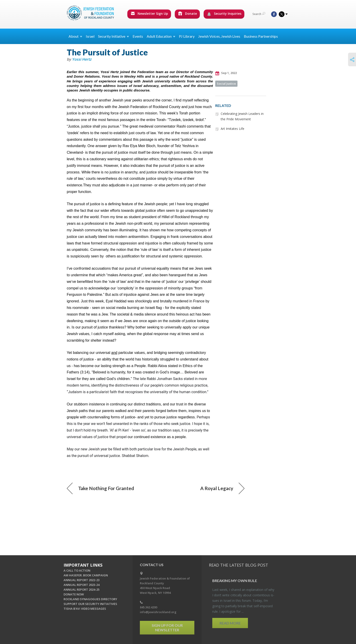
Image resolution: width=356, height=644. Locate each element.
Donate (188, 14)
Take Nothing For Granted (100, 488)
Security (114, 36)
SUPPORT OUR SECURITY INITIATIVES (90, 604)
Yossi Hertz (82, 59)
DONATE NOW (74, 594)
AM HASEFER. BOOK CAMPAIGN (86, 575)
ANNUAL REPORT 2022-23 (82, 580)
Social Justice (226, 84)
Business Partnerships (261, 36)
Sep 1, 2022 (226, 73)
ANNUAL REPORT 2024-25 (82, 590)
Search (259, 14)
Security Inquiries (224, 14)
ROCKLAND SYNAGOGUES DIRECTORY (90, 599)
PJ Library (187, 36)
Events (138, 36)
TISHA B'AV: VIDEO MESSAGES (85, 609)
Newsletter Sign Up (149, 14)
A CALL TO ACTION (77, 570)
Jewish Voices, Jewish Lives (219, 36)
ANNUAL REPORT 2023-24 (82, 585)
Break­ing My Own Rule (235, 581)
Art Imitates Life (232, 129)
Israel (90, 36)
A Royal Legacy (222, 488)
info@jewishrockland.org (158, 612)
